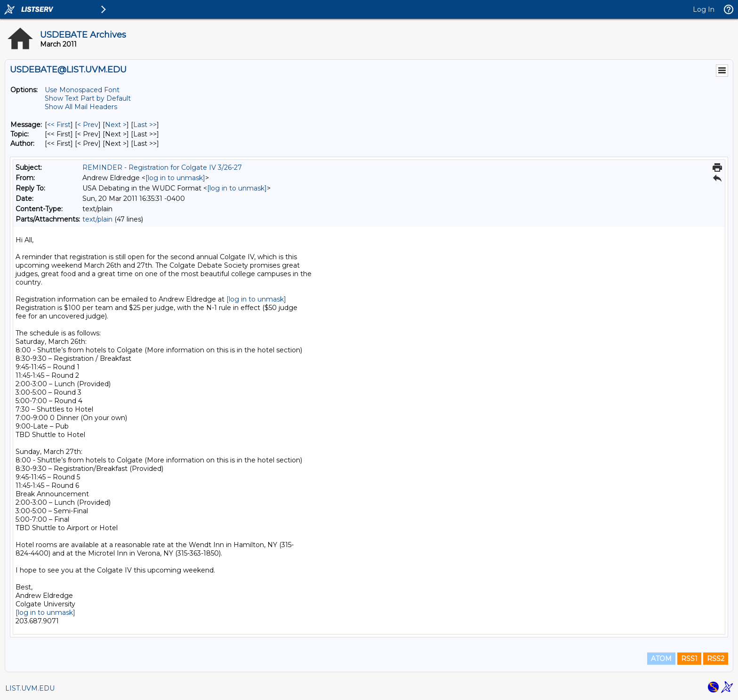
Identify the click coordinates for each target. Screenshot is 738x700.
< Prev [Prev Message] (88, 125)
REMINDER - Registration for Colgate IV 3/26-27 (162, 167)
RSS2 (716, 659)
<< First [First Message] (59, 125)
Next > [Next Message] (116, 125)
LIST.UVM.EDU (30, 688)
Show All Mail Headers (81, 107)
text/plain (97, 219)
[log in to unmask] (175, 178)
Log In (704, 9)
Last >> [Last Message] (145, 125)
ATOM (661, 659)
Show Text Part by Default (88, 98)
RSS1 (689, 659)
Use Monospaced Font (82, 90)
